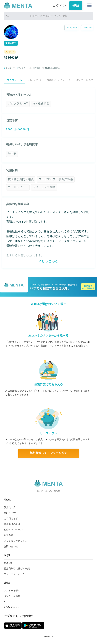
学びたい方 (10, 513)
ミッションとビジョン (16, 541)
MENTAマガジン (12, 607)
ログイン (59, 6)
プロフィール (14, 80)
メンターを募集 (12, 596)
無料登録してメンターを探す (48, 453)
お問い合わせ (11, 546)
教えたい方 (10, 507)
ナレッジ (34, 80)
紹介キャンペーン (13, 530)
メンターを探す (12, 591)
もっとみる (49, 261)
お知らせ (9, 535)
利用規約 (9, 563)
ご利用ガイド (11, 519)
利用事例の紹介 (12, 524)
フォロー (87, 28)
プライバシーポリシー (16, 574)
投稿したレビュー (58, 80)
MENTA (50, 637)
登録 (76, 6)
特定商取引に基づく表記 (17, 569)
